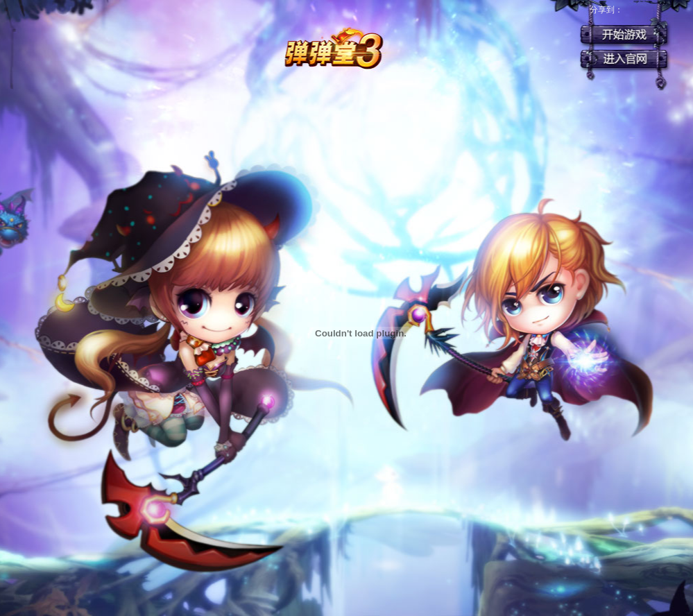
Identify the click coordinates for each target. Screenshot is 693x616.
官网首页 (623, 59)
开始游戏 (623, 35)
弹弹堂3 (333, 49)
